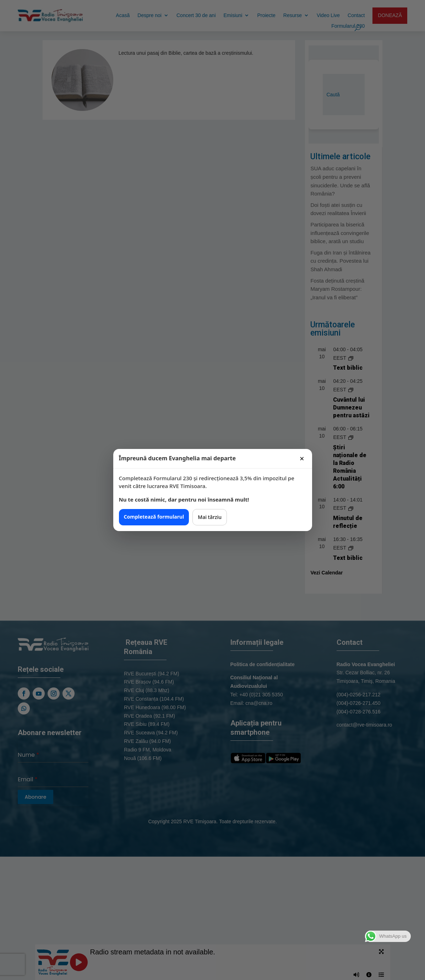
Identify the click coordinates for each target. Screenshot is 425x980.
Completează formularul (154, 517)
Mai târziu (210, 517)
